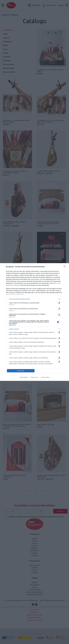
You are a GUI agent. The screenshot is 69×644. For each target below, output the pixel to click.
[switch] (59, 303)
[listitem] (34, 299)
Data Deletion (24, 377)
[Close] (65, 267)
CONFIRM (21, 371)
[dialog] (34, 322)
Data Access (34, 377)
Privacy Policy (45, 377)
